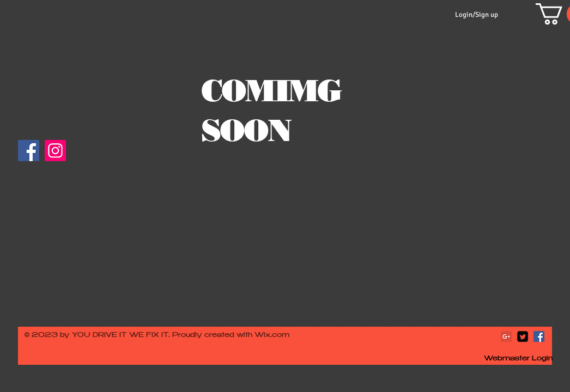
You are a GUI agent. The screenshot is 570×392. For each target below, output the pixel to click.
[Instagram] (55, 151)
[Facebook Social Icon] (539, 336)
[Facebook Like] (92, 156)
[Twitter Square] (523, 336)
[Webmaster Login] (518, 359)
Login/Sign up (477, 15)
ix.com (277, 335)
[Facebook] (29, 151)
